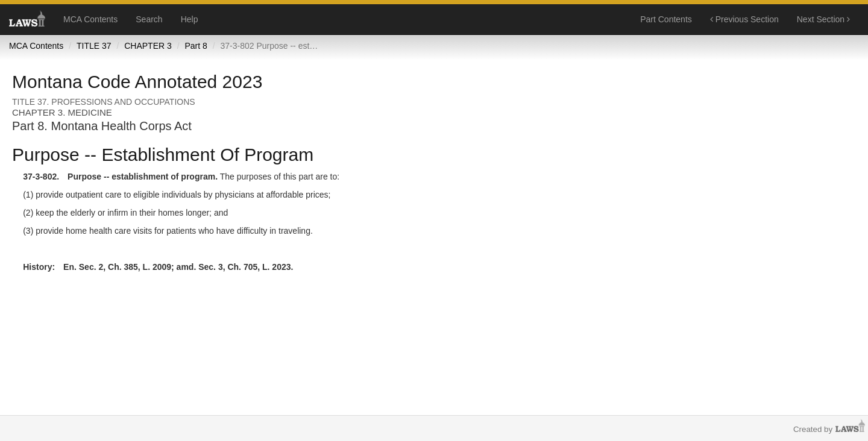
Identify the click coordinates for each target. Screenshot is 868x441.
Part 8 (196, 46)
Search (149, 19)
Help (190, 19)
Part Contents (666, 19)
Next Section (823, 19)
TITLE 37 (94, 46)
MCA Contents (90, 19)
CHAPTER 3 (148, 46)
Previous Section (744, 19)
